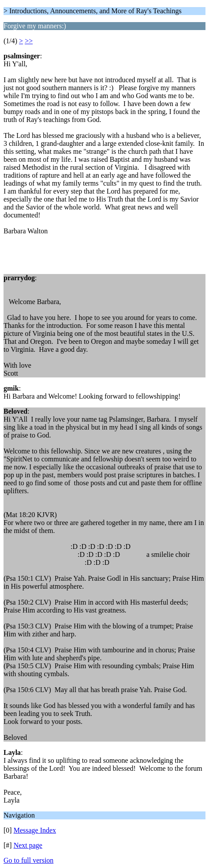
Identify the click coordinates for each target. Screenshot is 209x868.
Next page (28, 845)
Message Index (35, 830)
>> (29, 41)
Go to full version (28, 860)
